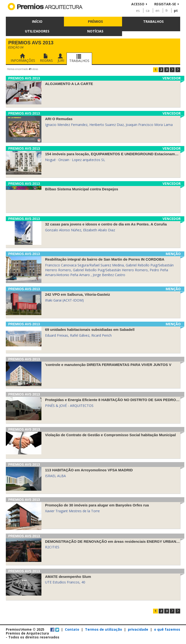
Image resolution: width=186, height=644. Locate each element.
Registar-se (165, 4)
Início (37, 21)
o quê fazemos (167, 629)
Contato (72, 629)
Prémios (95, 21)
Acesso (138, 4)
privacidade (138, 629)
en (157, 11)
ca (148, 11)
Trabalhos (153, 21)
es (138, 11)
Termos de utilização (104, 629)
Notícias (95, 31)
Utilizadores (37, 31)
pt (176, 11)
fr (167, 11)
